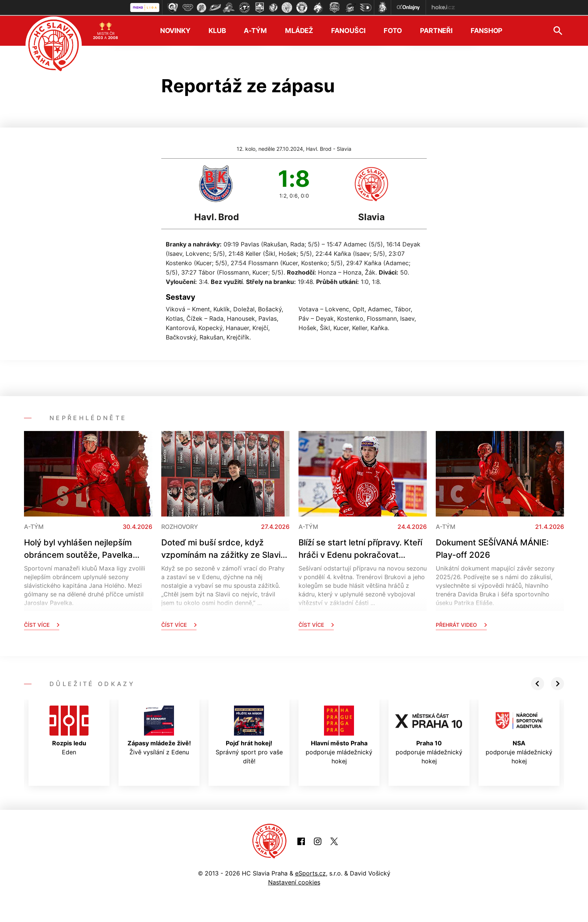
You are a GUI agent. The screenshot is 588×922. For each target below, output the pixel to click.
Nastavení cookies (294, 881)
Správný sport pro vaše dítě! (249, 734)
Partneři (436, 30)
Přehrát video (461, 624)
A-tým (255, 30)
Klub (217, 30)
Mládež (299, 30)
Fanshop (487, 30)
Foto (393, 30)
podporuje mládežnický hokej (339, 734)
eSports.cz (310, 872)
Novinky (175, 30)
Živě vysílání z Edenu (159, 730)
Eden (69, 730)
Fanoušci (348, 30)
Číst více (42, 624)
